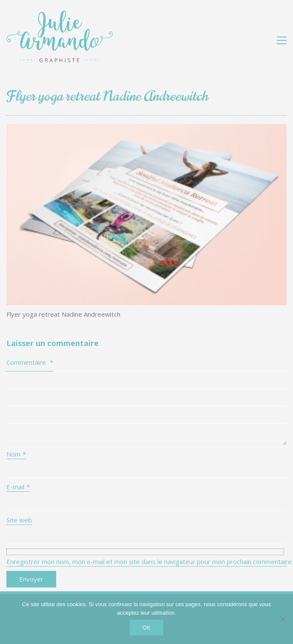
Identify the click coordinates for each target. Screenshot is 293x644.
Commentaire (30, 362)
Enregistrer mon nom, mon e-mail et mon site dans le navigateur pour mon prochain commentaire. (146, 562)
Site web (19, 520)
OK (146, 628)
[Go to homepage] (60, 40)
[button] (282, 40)
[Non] (282, 619)
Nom (16, 454)
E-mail (18, 487)
